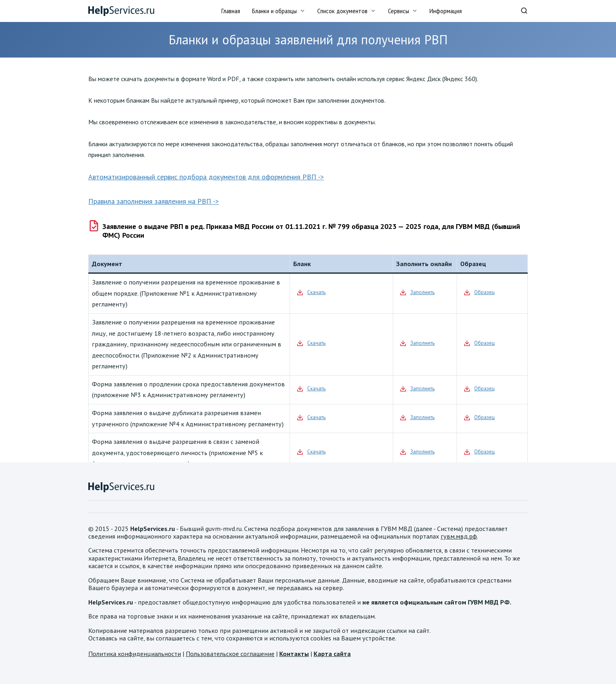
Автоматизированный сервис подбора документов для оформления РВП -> (206, 177)
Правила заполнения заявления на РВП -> (154, 201)
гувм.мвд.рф (459, 536)
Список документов (342, 11)
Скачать (316, 292)
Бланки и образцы (274, 11)
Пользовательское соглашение (230, 654)
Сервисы (398, 11)
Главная (231, 11)
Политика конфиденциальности (135, 654)
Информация (446, 11)
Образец (484, 292)
